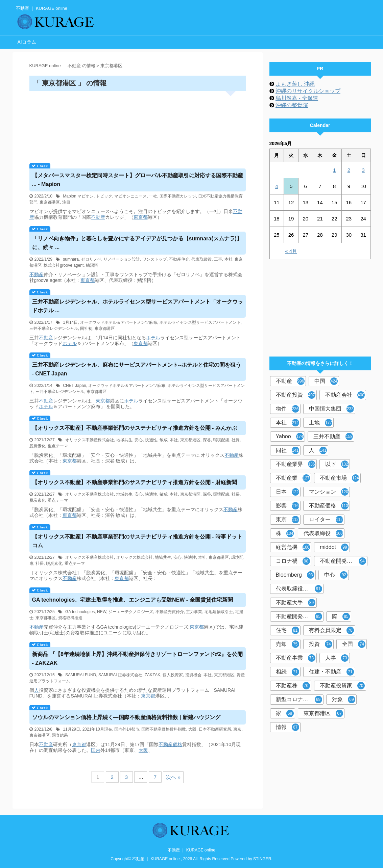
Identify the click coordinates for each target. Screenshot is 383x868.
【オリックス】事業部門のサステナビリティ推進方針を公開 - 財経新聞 (135, 482)
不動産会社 (345, 395)
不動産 (98, 217)
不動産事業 (296, 658)
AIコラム (27, 42)
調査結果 (60, 735)
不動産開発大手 (299, 616)
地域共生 (124, 440)
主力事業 (194, 612)
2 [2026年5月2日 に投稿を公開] (349, 170)
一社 (153, 196)
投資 (321, 644)
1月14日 (70, 322)
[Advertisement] (138, 125)
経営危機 (293, 547)
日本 (288, 492)
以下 (337, 464)
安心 (139, 440)
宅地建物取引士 (219, 612)
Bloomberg (295, 575)
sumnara (71, 259)
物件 (288, 409)
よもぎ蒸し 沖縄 (295, 84)
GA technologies (80, 612)
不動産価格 (329, 506)
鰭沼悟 (92, 265)
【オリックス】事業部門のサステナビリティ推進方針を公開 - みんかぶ (135, 428)
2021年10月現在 (97, 729)
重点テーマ (58, 446)
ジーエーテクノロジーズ (131, 612)
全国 (354, 644)
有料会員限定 (331, 630)
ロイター (326, 520)
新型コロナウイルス (300, 700)
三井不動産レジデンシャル (54, 328)
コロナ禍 (293, 561)
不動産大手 (296, 603)
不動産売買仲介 (170, 612)
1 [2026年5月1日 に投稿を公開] (334, 170)
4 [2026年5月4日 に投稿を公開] (277, 186)
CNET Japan (74, 386)
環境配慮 (221, 440)
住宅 (288, 630)
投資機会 (193, 675)
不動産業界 (296, 464)
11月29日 (71, 729)
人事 (337, 658)
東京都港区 (50, 202)
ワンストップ (154, 259)
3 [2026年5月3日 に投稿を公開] (363, 170)
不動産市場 (340, 478)
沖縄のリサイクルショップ (308, 91)
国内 (96, 750)
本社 (229, 259)
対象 (344, 700)
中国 (326, 381)
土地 (321, 423)
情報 (288, 727)
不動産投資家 (342, 686)
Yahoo (290, 437)
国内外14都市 (127, 729)
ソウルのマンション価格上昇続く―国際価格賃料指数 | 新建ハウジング (126, 717)
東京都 (141, 217)
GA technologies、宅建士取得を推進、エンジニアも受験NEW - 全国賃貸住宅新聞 (133, 600)
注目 (66, 202)
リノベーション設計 (122, 259)
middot (334, 547)
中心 (336, 575)
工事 (218, 259)
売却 (288, 644)
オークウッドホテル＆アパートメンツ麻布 (119, 322)
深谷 (207, 440)
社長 (236, 440)
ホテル (153, 338)
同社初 (86, 328)
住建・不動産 (331, 672)
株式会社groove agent (64, 265)
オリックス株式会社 (135, 557)
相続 (288, 672)
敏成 (164, 440)
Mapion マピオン (78, 196)
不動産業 (293, 478)
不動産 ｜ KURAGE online (191, 850)
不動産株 (293, 686)
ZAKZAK (153, 675)
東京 (237, 729)
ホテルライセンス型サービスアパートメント (200, 322)
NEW (102, 612)
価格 (177, 744)
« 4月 (291, 251)
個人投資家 (173, 675)
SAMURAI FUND (81, 675)
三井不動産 (333, 437)
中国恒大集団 (331, 409)
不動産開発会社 (343, 561)
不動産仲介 (179, 259)
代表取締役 (201, 259)
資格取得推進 (70, 618)
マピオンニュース (130, 196)
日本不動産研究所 (215, 729)
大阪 (192, 729)
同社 (288, 450)
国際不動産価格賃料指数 (164, 729)
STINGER (262, 859)
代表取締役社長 (299, 589)
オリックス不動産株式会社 (90, 440)
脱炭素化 (38, 446)
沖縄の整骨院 (292, 105)
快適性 (151, 440)
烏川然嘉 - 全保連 (297, 98)
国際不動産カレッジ (178, 196)
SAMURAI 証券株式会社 (120, 675)
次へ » (173, 777)
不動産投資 (296, 395)
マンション (329, 492)
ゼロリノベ (91, 259)
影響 (288, 506)
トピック (104, 196)
